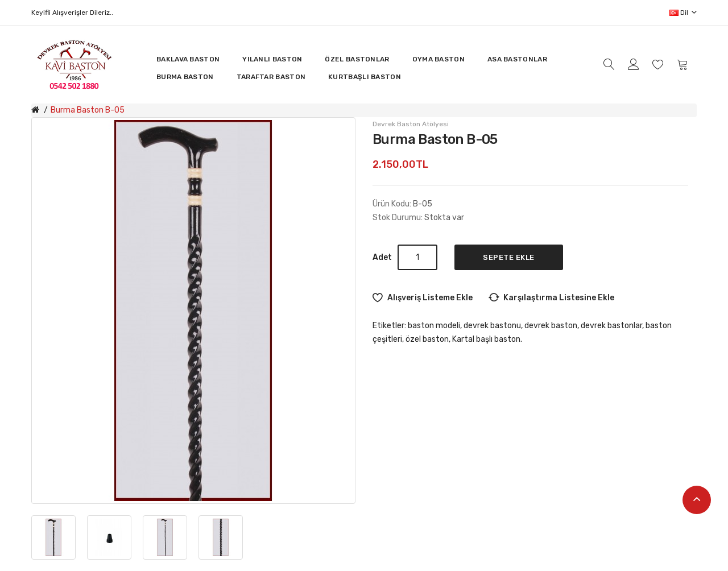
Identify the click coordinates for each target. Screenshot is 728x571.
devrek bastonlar (611, 326)
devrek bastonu (492, 326)
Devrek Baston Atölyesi (411, 124)
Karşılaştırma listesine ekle (559, 298)
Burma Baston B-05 (88, 110)
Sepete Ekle (509, 257)
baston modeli (434, 326)
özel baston (427, 339)
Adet (382, 257)
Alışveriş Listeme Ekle (430, 298)
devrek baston (551, 326)
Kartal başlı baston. (487, 339)
